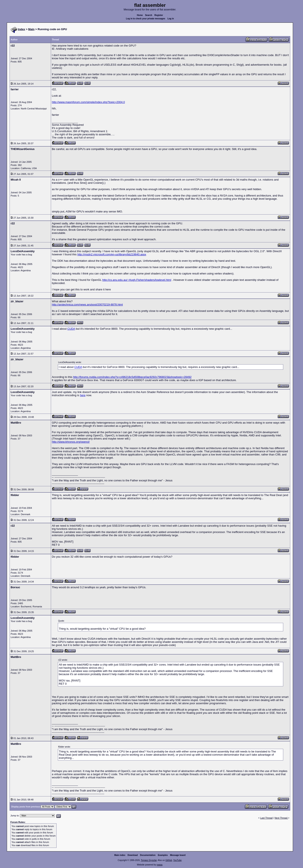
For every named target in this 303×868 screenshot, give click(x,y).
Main (31, 29)
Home (140, 15)
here (83, 395)
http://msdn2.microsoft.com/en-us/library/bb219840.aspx (112, 254)
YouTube (177, 860)
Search (149, 15)
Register (159, 15)
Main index (120, 855)
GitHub (169, 860)
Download (133, 855)
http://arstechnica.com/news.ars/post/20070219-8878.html (87, 305)
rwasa (160, 865)
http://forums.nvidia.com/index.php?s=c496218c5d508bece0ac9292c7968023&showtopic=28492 (132, 377)
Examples (163, 855)
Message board (178, 855)
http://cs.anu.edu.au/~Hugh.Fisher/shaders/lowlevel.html (137, 280)
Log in (171, 19)
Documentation (148, 855)
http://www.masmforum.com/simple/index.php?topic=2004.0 (88, 102)
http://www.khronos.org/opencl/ (71, 442)
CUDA (71, 329)
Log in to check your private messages (146, 19)
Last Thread (267, 818)
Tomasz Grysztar (149, 860)
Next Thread (281, 818)
